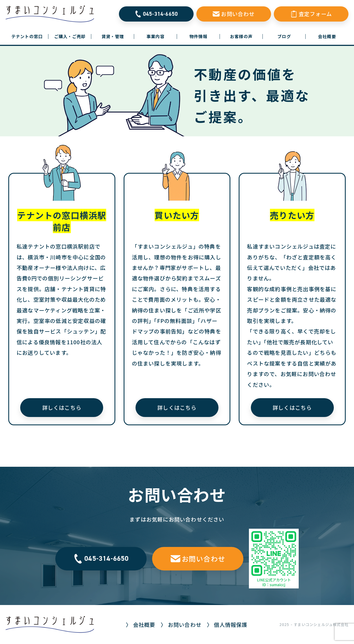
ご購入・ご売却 (70, 36)
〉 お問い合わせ (181, 625)
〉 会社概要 (140, 625)
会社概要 (327, 36)
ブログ (284, 36)
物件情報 (198, 36)
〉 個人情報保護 (227, 625)
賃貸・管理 (113, 36)
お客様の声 (241, 36)
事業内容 (156, 36)
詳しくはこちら (62, 408)
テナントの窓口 (30, 36)
